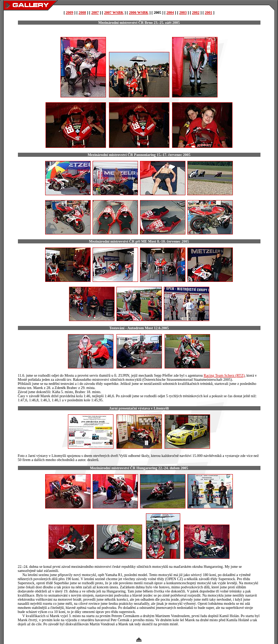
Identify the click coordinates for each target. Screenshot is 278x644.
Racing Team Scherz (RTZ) (224, 375)
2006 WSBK (138, 13)
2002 (196, 13)
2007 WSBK (114, 13)
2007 (95, 13)
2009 (69, 13)
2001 (209, 13)
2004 (170, 13)
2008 (82, 13)
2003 (183, 13)
